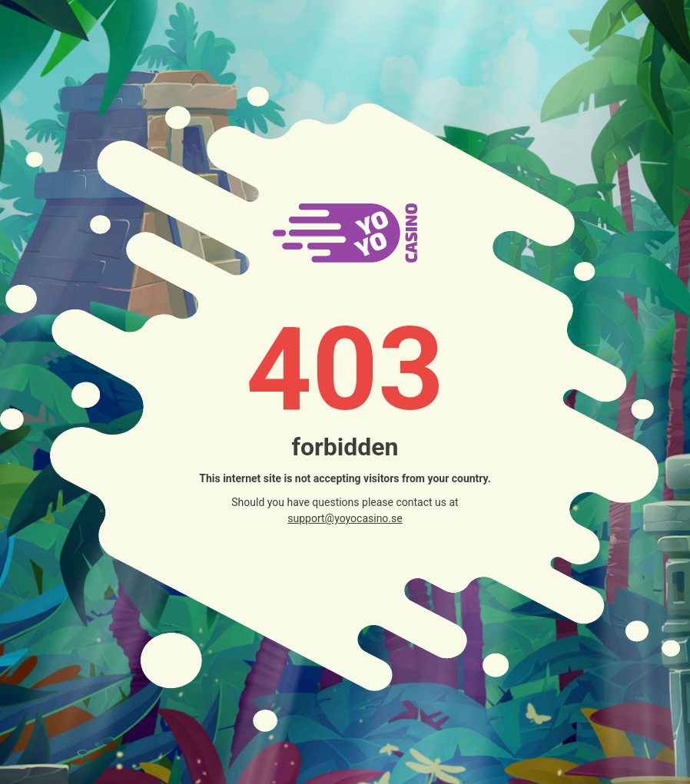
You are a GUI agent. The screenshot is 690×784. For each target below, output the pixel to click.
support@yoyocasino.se (345, 518)
